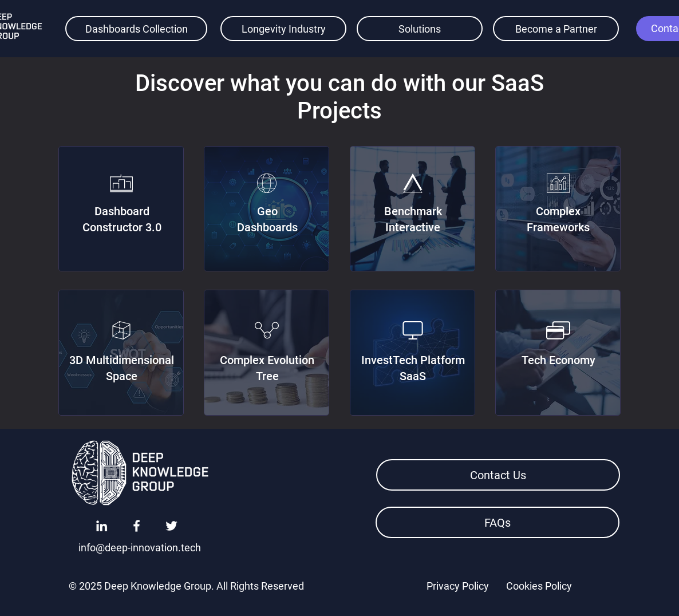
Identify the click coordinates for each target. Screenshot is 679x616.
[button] (498, 475)
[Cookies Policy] (539, 586)
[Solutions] (420, 29)
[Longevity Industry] (283, 29)
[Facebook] (137, 526)
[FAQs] (498, 522)
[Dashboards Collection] (136, 29)
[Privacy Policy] (457, 586)
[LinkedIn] (102, 526)
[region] (121, 209)
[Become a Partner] (556, 29)
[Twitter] (171, 526)
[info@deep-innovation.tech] (140, 547)
